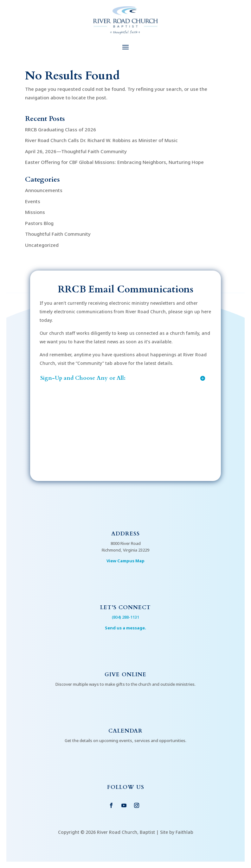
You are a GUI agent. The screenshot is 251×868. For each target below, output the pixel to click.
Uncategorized (42, 245)
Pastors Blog (39, 223)
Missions (35, 212)
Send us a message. (125, 628)
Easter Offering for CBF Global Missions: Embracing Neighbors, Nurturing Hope (114, 162)
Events (33, 201)
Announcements (44, 190)
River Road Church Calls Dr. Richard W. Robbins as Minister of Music (101, 140)
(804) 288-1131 (125, 617)
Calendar (125, 731)
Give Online (125, 674)
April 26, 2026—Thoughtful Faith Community (76, 151)
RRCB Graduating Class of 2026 (61, 129)
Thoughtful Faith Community (58, 234)
